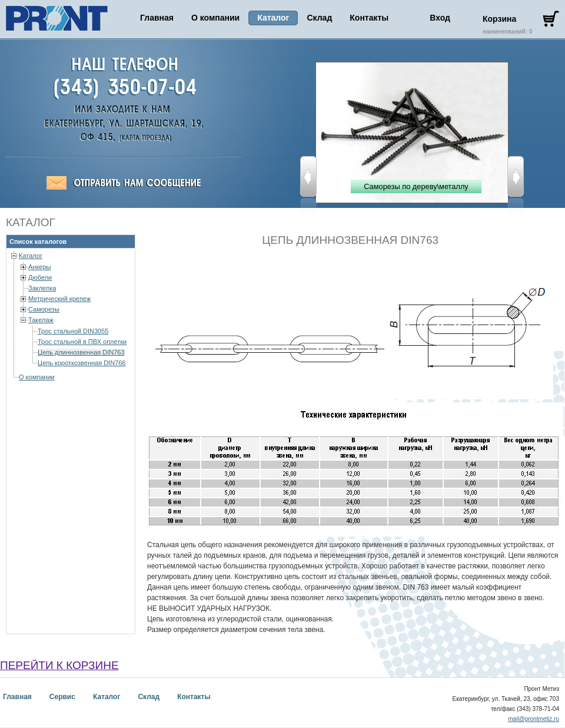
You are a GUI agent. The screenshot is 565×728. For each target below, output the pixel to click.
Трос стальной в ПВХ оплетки (82, 342)
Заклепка (42, 288)
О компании (215, 18)
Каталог (31, 256)
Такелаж (41, 320)
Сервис (62, 697)
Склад (319, 18)
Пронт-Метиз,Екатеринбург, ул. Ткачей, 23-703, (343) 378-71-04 (143, 138)
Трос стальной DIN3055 (73, 331)
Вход (440, 18)
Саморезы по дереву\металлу (416, 186)
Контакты (369, 18)
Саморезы (44, 309)
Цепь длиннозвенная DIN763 (81, 352)
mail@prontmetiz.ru (534, 719)
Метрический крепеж (59, 299)
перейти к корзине (59, 665)
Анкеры (40, 267)
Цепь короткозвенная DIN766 (82, 363)
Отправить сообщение (124, 183)
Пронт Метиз (57, 18)
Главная (157, 18)
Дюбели (40, 277)
